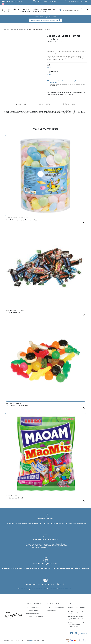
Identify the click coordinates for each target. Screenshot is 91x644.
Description (21, 104)
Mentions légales (32, 613)
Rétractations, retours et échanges (77, 608)
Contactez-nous (32, 610)
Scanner (82, 633)
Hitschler (50, 42)
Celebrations (15, 311)
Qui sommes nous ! (33, 607)
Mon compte (51, 610)
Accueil (6, 29)
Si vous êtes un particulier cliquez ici (45, 20)
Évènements (26, 9)
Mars (8, 311)
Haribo (19, 403)
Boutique (14, 29)
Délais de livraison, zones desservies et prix (76, 618)
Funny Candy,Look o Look (20, 218)
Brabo (8, 218)
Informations (69, 104)
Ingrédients (45, 104)
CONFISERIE (23, 29)
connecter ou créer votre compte (62, 94)
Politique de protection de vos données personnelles (77, 624)
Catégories (16, 9)
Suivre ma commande (55, 607)
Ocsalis (32, 640)
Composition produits (34, 616)
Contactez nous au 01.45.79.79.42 (78, 1)
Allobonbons (11, 403)
